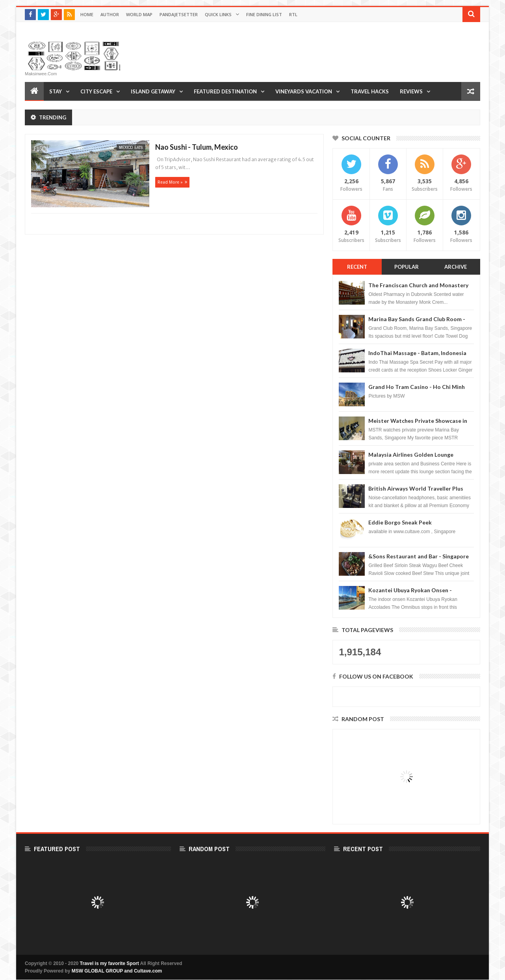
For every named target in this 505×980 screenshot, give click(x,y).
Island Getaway (153, 91)
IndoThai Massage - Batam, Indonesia (417, 353)
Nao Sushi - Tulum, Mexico (197, 147)
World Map (139, 14)
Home (87, 14)
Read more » (170, 182)
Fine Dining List (264, 14)
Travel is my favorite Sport (110, 963)
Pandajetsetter (179, 14)
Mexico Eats (131, 147)
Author (110, 14)
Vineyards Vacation (304, 91)
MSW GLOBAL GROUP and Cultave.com (117, 971)
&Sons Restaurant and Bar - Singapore (419, 556)
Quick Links (218, 14)
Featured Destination (225, 91)
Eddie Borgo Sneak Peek (400, 522)
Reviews (411, 91)
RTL (293, 14)
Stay (56, 91)
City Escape (96, 91)
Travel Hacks (370, 91)
